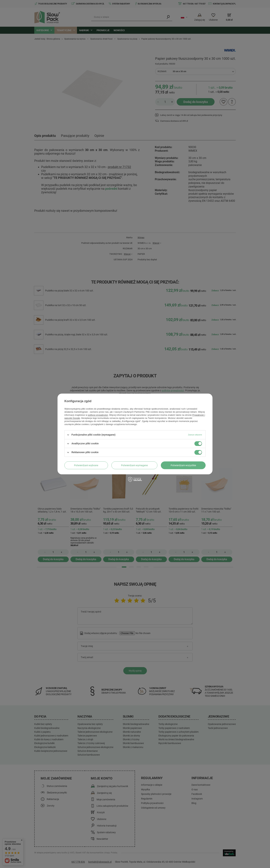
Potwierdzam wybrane (86, 465)
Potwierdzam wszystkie (183, 465)
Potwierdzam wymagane (134, 465)
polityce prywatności (98, 415)
